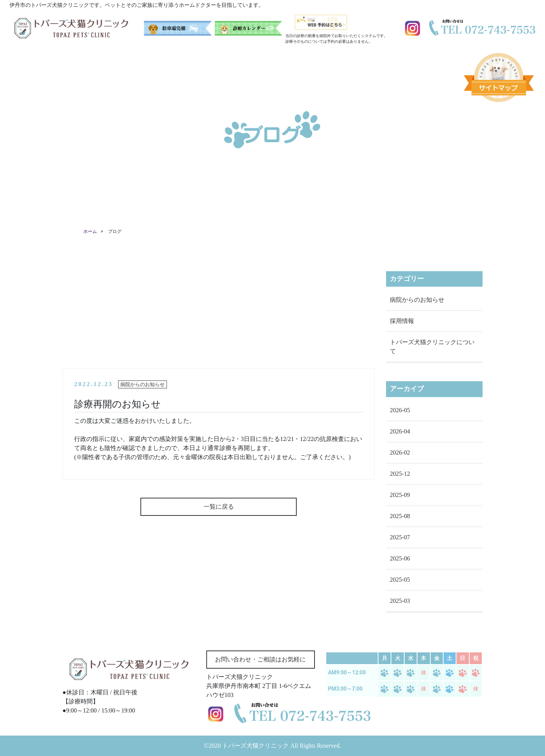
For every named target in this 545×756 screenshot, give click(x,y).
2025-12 (400, 474)
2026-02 (400, 453)
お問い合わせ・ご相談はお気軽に (260, 659)
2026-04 (400, 431)
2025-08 (400, 516)
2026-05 (400, 410)
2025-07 (400, 537)
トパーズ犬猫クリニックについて (432, 347)
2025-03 (400, 601)
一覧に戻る (219, 507)
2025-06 (400, 558)
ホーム (90, 231)
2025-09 (400, 495)
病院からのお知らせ (417, 300)
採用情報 (402, 321)
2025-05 (400, 580)
